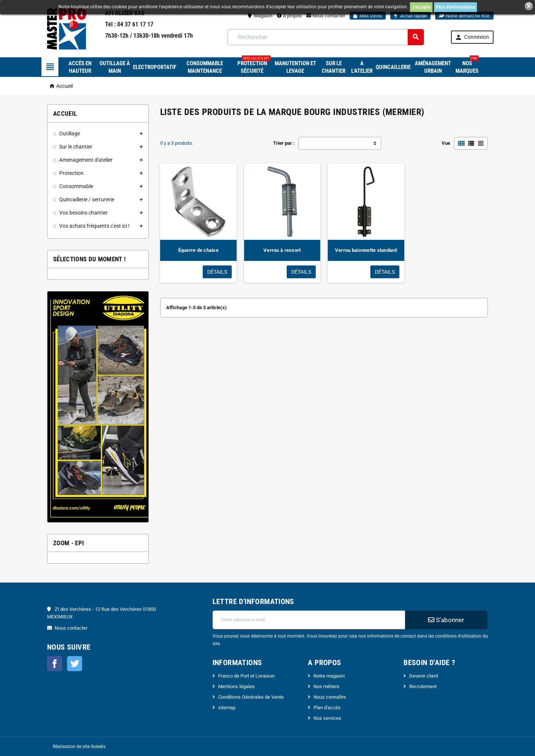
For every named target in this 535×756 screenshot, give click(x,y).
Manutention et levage (295, 67)
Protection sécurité (254, 66)
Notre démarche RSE (464, 16)
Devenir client (424, 676)
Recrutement (423, 686)
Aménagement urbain (433, 67)
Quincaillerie (393, 67)
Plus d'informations (456, 7)
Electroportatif (155, 67)
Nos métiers (326, 686)
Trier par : (284, 143)
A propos (289, 16)
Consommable (76, 186)
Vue (446, 143)
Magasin (260, 16)
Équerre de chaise (199, 250)
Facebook (55, 664)
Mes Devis (368, 16)
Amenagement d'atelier (86, 160)
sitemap (227, 708)
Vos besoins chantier (83, 213)
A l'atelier (362, 67)
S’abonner (446, 620)
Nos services (327, 718)
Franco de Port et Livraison (246, 676)
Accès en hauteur (80, 67)
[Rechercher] (326, 37)
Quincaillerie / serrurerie (87, 199)
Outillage (70, 133)
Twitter (75, 664)
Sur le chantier (334, 67)
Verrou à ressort (282, 250)
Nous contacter (326, 16)
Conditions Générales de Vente (251, 697)
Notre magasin (329, 676)
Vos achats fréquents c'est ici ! (94, 226)
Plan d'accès (327, 708)
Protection (71, 173)
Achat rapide (410, 16)
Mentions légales (236, 686)
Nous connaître (330, 697)
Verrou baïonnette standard (366, 250)
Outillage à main (115, 67)
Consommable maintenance (205, 67)
